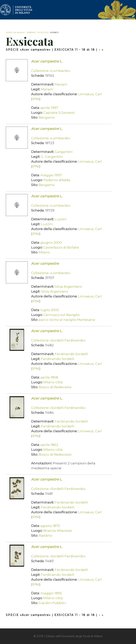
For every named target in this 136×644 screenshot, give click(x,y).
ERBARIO (31, 32)
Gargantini (64, 152)
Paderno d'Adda (57, 180)
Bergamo (47, 117)
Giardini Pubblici (52, 603)
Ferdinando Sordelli (71, 354)
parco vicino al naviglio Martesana (67, 320)
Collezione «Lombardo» (51, 71)
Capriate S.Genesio (59, 113)
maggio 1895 (51, 593)
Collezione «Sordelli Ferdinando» (58, 340)
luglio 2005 (50, 310)
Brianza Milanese (58, 531)
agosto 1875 (50, 526)
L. (47, 61)
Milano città (53, 382)
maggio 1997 (51, 175)
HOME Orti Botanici (15, 32)
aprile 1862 (49, 445)
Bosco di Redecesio (55, 387)
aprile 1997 (49, 108)
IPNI (36, 99)
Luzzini (61, 219)
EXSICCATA (43, 32)
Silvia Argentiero (68, 287)
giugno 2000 (51, 243)
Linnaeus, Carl (90, 94)
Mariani (61, 84)
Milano (44, 252)
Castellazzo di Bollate (61, 247)
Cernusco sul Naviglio (61, 315)
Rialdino (45, 535)
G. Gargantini (52, 157)
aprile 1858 (49, 377)
